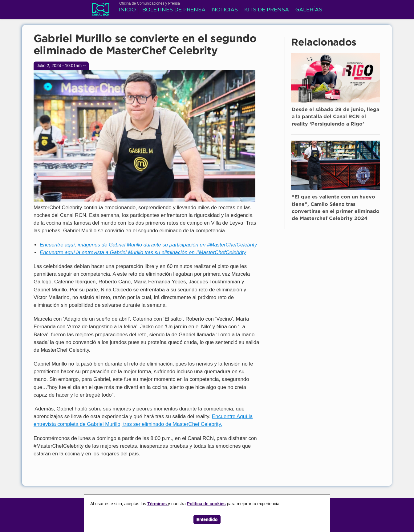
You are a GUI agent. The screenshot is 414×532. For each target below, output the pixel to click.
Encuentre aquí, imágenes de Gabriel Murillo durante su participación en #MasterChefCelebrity (148, 245)
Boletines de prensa (174, 10)
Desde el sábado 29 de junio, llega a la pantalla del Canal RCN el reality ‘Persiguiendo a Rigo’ (335, 117)
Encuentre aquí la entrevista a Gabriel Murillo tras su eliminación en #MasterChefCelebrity (143, 252)
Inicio (127, 10)
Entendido (207, 519)
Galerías (309, 10)
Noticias (225, 10)
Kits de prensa (267, 10)
